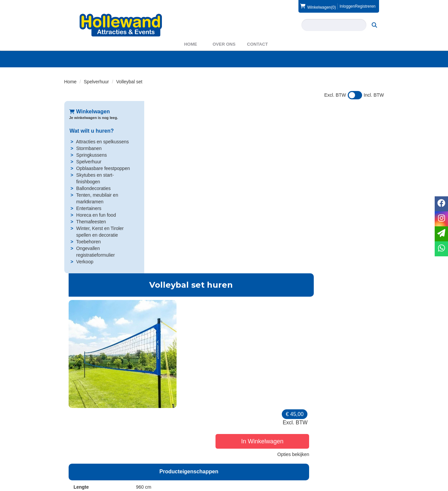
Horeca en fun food (96, 215)
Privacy (241, 464)
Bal (214, 381)
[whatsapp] (441, 249)
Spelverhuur (97, 82)
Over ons (224, 44)
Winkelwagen (90, 111)
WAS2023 (161, 464)
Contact (258, 44)
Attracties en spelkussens (102, 142)
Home (191, 44)
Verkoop (84, 262)
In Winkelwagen (344, 157)
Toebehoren (88, 242)
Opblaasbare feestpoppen (103, 168)
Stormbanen (89, 148)
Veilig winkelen (249, 457)
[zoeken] (374, 25)
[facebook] (366, 485)
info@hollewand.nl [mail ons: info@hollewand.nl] (93, 463)
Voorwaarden (330, 457)
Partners (160, 457)
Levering (242, 451)
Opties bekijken (363, 170)
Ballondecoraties (93, 188)
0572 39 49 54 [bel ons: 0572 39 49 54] (89, 451)
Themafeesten (91, 222)
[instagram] (378, 485)
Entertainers (88, 208)
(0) (318, 6)
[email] (441, 234)
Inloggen (347, 6)
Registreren (365, 6)
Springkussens (91, 155)
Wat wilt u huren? (91, 131)
